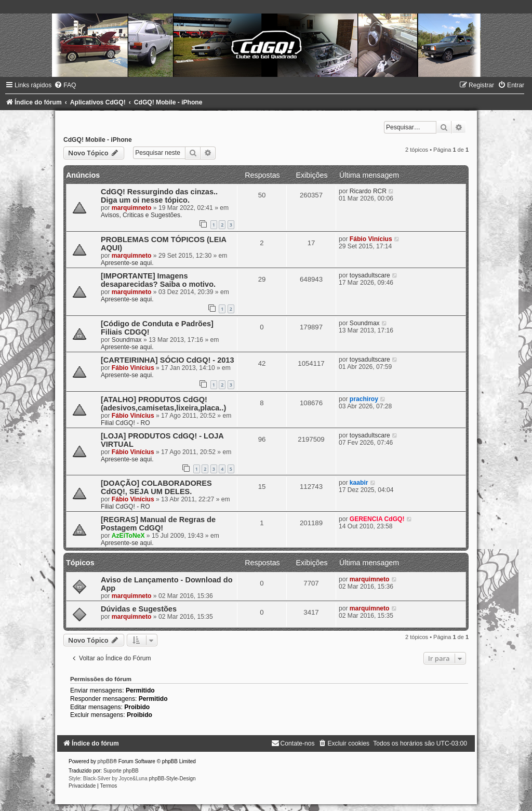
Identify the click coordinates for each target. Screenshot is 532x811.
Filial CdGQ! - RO (125, 423)
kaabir (359, 483)
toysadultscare (370, 275)
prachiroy (364, 399)
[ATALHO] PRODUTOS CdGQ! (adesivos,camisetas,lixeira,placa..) (163, 404)
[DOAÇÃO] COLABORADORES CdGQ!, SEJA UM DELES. (156, 487)
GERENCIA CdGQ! (377, 519)
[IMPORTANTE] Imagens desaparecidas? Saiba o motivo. (158, 280)
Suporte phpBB (121, 771)
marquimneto (132, 208)
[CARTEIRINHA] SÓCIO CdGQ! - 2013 (167, 360)
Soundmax (127, 340)
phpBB (105, 761)
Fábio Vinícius (371, 239)
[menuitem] (65, 85)
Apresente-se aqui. (127, 263)
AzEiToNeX (128, 536)
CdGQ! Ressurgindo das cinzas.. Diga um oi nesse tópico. (159, 196)
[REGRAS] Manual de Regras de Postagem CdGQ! (158, 524)
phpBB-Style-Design (172, 779)
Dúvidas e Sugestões (139, 609)
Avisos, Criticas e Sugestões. (141, 215)
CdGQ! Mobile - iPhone (98, 140)
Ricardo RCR (368, 191)
